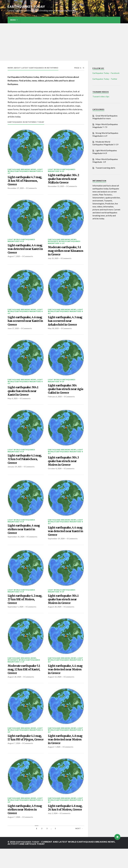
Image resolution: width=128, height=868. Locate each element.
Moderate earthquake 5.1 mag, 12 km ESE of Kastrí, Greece (24, 684)
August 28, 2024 (55, 620)
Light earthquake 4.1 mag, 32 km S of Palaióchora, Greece (23, 468)
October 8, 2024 (55, 478)
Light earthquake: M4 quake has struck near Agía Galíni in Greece (64, 396)
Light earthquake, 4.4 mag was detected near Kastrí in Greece (25, 252)
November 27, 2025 (16, 190)
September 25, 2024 (17, 548)
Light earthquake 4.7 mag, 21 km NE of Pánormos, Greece (23, 182)
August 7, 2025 (14, 260)
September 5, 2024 (16, 620)
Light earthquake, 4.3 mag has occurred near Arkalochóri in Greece (65, 326)
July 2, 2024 (53, 836)
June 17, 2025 (14, 334)
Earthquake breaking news (22, 169)
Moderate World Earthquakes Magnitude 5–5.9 (64, 244)
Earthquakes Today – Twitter (105, 79)
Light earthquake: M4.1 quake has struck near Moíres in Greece (65, 612)
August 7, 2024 (14, 764)
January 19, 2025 (15, 476)
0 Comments (33, 190)
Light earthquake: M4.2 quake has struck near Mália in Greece (66, 180)
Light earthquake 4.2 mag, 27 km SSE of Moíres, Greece (23, 612)
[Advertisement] (64, 42)
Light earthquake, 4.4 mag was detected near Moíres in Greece (65, 684)
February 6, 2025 (55, 404)
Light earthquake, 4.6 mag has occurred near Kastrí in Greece (25, 326)
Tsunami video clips (101, 96)
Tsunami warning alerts (105, 168)
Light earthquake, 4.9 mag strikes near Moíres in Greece (24, 828)
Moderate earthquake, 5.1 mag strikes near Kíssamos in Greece (65, 254)
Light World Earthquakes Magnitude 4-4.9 (25, 171)
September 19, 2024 (57, 550)
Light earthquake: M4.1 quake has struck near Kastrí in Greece (25, 398)
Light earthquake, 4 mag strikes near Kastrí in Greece (25, 540)
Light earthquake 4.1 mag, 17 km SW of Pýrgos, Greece (23, 756)
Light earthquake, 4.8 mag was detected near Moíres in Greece (65, 756)
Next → (79, 848)
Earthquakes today (28, 6)
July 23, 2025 (54, 262)
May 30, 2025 (54, 334)
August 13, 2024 (55, 692)
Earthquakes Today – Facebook (106, 73)
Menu (13, 20)
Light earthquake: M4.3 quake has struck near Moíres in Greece (66, 470)
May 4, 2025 (13, 406)
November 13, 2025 (56, 188)
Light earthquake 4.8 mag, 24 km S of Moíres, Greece (64, 828)
